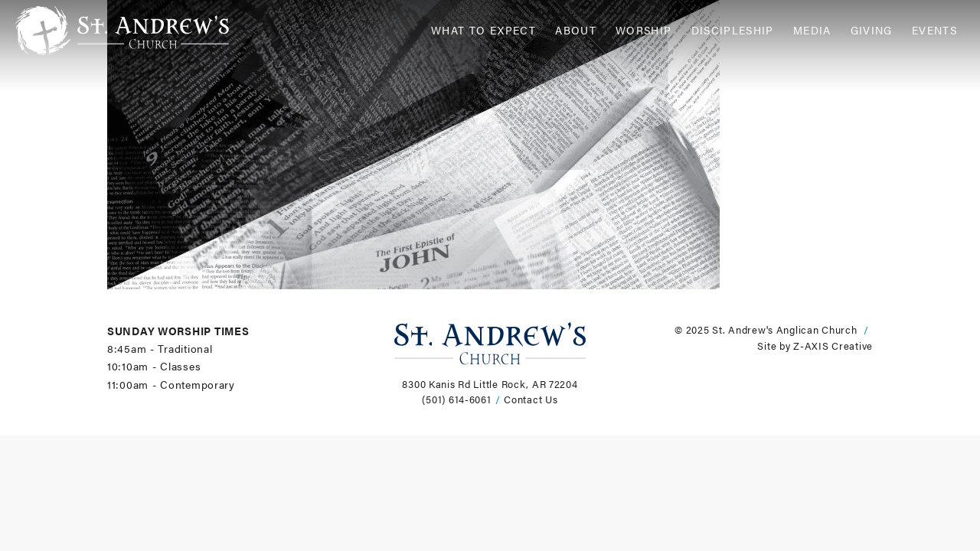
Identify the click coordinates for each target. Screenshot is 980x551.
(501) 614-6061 (456, 399)
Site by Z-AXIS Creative (815, 346)
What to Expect (483, 30)
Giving (872, 30)
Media (812, 30)
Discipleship (733, 30)
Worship (644, 30)
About (576, 30)
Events (934, 30)
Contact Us (531, 399)
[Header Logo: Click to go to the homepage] (138, 31)
